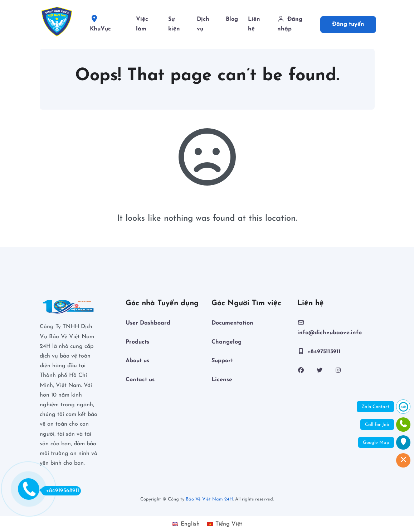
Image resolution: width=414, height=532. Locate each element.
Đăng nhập (290, 24)
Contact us (140, 380)
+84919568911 (60, 490)
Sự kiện (174, 24)
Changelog (227, 342)
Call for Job (377, 425)
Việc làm (142, 24)
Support (222, 361)
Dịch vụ (203, 24)
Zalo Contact (375, 407)
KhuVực (108, 25)
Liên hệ (254, 24)
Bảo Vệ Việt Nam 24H (209, 499)
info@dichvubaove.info (330, 328)
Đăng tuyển (348, 24)
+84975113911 (319, 351)
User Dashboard (148, 323)
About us (137, 361)
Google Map (376, 443)
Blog (232, 19)
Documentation (232, 323)
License (222, 380)
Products (137, 342)
